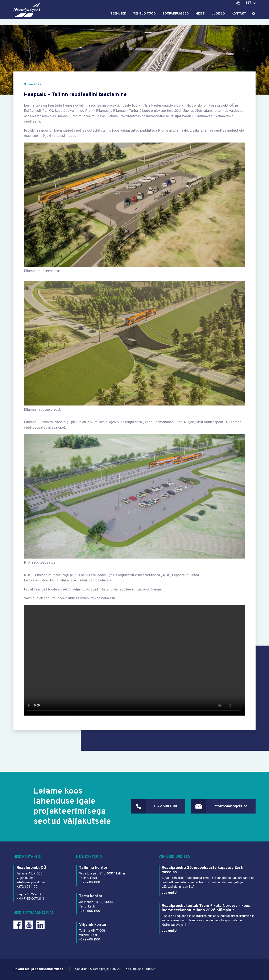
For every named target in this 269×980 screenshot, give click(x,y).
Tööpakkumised (176, 17)
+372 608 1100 (162, 806)
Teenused (118, 17)
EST (248, 6)
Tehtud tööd (144, 17)
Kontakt (239, 17)
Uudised (218, 17)
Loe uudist (170, 893)
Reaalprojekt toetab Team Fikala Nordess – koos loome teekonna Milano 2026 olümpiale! (206, 908)
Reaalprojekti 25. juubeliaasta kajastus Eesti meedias (202, 870)
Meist (200, 17)
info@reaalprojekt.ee (229, 806)
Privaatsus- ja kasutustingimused (39, 969)
